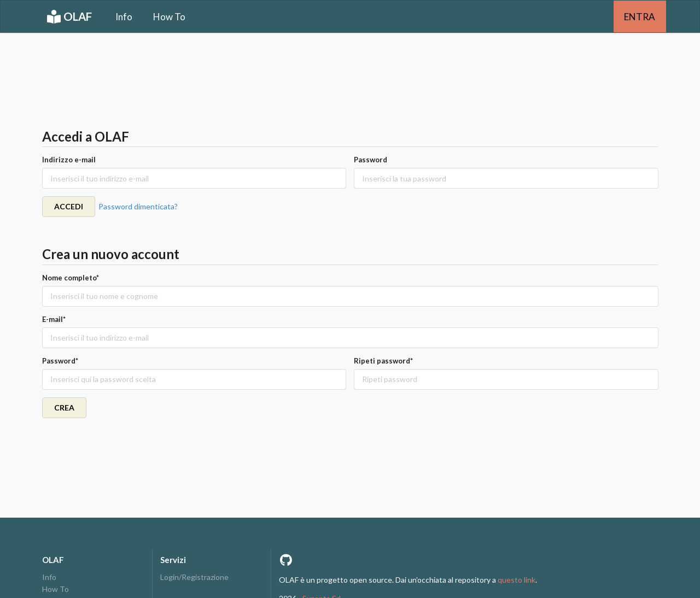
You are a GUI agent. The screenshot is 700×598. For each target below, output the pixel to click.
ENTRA (640, 17)
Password (371, 160)
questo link (517, 580)
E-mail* (54, 319)
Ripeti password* (383, 361)
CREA (64, 408)
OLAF (69, 17)
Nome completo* (71, 278)
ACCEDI (69, 206)
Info (124, 17)
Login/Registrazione (194, 577)
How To (169, 17)
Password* (60, 361)
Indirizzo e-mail (69, 160)
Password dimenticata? (138, 206)
